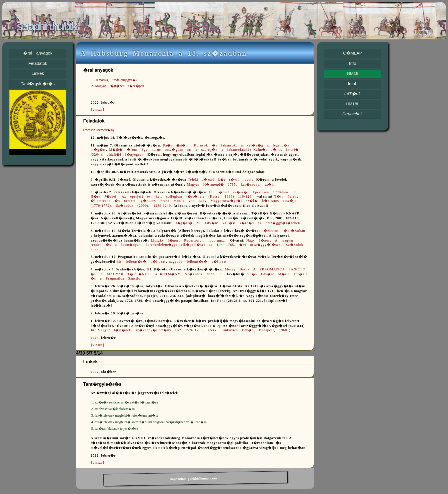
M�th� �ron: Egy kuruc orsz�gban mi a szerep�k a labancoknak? (179, 150)
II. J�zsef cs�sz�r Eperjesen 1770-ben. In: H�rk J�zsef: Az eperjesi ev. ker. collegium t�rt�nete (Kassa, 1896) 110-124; (194, 194)
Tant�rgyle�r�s (38, 84)
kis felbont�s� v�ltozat (141, 262)
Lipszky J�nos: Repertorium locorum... (190, 240)
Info (353, 63)
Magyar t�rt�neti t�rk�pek (120, 86)
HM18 (353, 73)
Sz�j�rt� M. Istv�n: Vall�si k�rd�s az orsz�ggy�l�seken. (237, 223)
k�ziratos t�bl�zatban (283, 231)
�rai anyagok (38, 53)
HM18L (353, 104)
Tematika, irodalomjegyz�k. (117, 80)
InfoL (352, 84)
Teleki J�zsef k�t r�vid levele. (221, 180)
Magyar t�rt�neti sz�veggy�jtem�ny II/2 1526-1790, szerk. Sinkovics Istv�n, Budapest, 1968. (193, 330)
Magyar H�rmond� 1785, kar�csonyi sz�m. (231, 184)
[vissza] (98, 110)
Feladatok (38, 63)
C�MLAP (353, 53)
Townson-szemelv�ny (98, 130)
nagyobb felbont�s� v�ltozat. (198, 262)
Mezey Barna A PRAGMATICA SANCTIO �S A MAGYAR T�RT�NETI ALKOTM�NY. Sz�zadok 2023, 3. (198, 272)
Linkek (38, 73)
